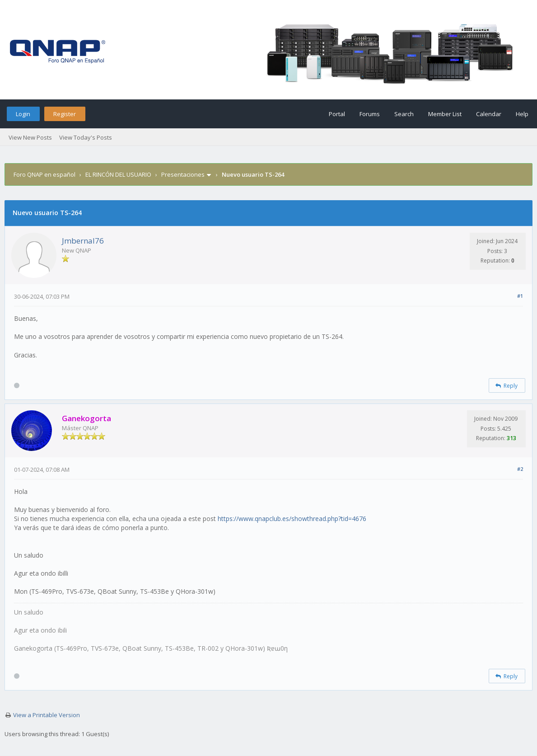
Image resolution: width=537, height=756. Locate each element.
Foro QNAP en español (44, 174)
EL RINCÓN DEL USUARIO (118, 174)
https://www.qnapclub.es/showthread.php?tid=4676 (292, 519)
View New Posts (30, 137)
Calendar (489, 114)
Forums (370, 114)
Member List (445, 114)
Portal (337, 114)
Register (65, 114)
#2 (520, 469)
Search (404, 114)
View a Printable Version (47, 715)
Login (23, 114)
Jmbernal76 (83, 241)
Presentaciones (183, 174)
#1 (520, 296)
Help (522, 114)
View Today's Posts (86, 137)
